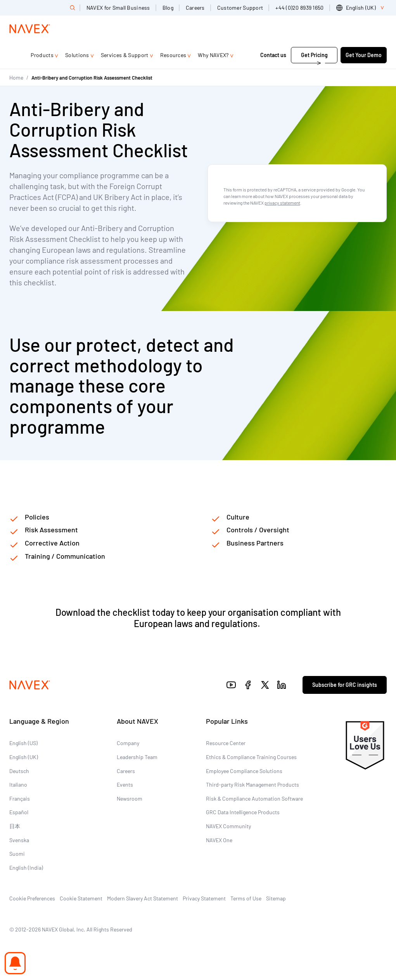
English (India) (26, 868)
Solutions (77, 55)
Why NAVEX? (213, 55)
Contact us (273, 55)
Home (16, 77)
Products (42, 55)
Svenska (19, 840)
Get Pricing (314, 55)
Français (20, 798)
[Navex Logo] (30, 29)
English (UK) (24, 757)
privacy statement (282, 203)
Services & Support (125, 55)
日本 (15, 826)
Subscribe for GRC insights (345, 685)
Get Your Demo (364, 55)
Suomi (17, 854)
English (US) (23, 743)
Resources (173, 55)
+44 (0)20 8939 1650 (299, 8)
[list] (361, 8)
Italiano (18, 785)
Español (19, 812)
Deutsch (19, 771)
